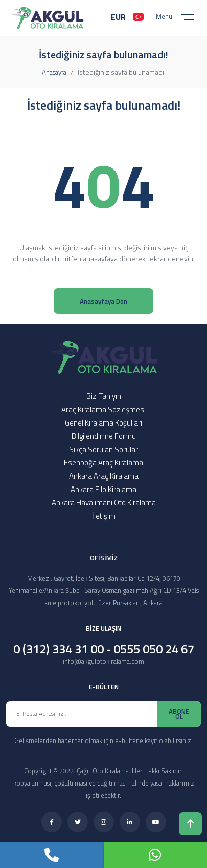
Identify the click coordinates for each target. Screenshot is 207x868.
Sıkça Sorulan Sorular (103, 449)
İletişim (104, 516)
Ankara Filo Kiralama (103, 489)
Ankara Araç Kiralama (104, 476)
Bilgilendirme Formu (104, 436)
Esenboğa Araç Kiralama (103, 463)
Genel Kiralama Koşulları (103, 423)
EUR (118, 17)
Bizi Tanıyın (104, 396)
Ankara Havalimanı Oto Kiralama (104, 503)
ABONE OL (179, 714)
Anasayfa (54, 72)
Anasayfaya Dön (103, 301)
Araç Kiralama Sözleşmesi (103, 409)
